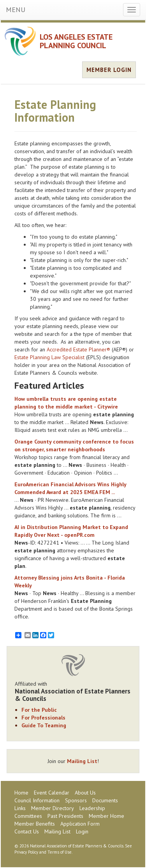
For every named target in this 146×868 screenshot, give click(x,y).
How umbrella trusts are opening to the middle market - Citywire (66, 403)
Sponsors (76, 800)
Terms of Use (60, 852)
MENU (16, 10)
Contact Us (27, 831)
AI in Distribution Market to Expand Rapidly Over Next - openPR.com (71, 531)
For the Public (39, 710)
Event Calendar (52, 793)
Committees (28, 816)
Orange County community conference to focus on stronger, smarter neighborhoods (74, 445)
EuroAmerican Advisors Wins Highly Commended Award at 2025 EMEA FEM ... (70, 488)
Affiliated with (73, 691)
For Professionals (43, 718)
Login (82, 831)
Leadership (92, 808)
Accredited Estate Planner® (78, 349)
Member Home (106, 816)
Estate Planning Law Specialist (49, 357)
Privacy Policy (26, 852)
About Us (85, 793)
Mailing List (82, 761)
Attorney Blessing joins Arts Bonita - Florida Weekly (70, 582)
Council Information (37, 800)
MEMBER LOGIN (109, 70)
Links (20, 808)
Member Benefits (35, 824)
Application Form (80, 824)
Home (21, 793)
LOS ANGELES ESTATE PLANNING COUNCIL (76, 41)
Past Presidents (65, 816)
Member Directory (53, 808)
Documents (105, 800)
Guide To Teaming (44, 725)
